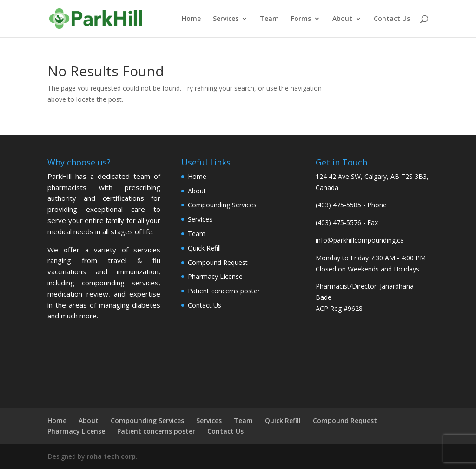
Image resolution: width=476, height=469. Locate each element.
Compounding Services (222, 205)
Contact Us (392, 19)
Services (226, 19)
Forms (301, 19)
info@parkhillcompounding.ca (360, 240)
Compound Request (218, 262)
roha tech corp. (112, 456)
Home (191, 19)
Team (269, 19)
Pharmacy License (215, 276)
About (342, 19)
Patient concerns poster (224, 291)
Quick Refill (204, 248)
